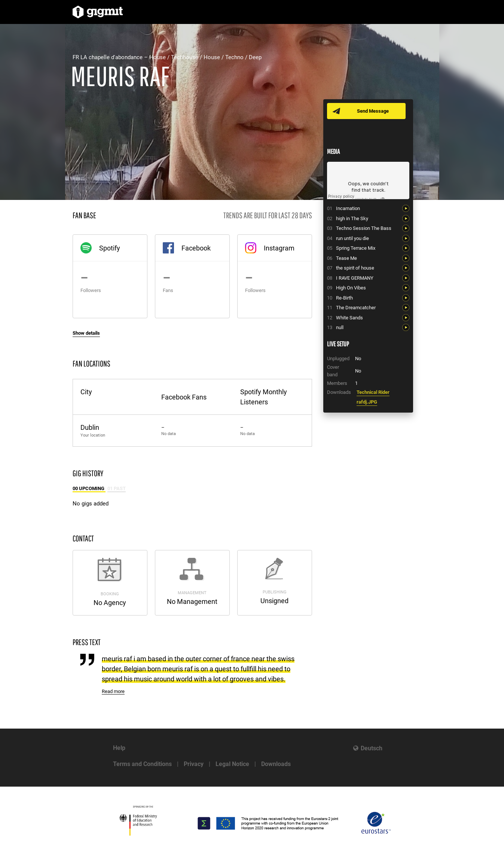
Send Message (373, 111)
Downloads (276, 764)
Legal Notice (232, 764)
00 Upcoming (89, 488)
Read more (113, 691)
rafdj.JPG (367, 402)
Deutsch (372, 748)
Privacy (194, 764)
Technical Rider (373, 392)
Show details (86, 333)
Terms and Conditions (142, 764)
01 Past (117, 488)
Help (119, 748)
